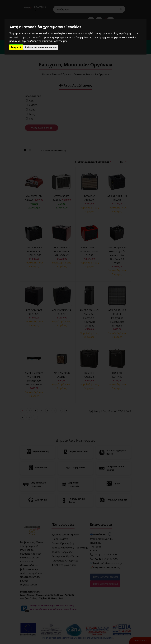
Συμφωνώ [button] (16, 47)
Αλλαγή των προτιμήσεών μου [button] (41, 47)
